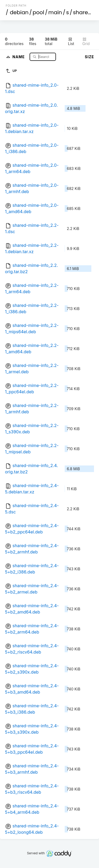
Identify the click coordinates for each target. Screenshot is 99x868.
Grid (86, 41)
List (71, 41)
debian (19, 12)
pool (39, 12)
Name (19, 57)
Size (89, 57)
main (55, 12)
